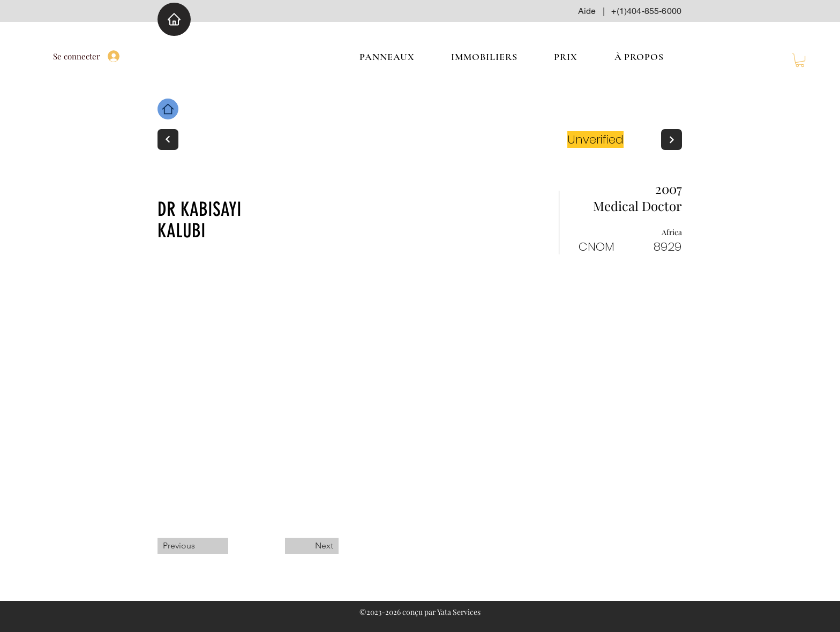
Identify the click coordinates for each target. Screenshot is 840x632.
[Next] (168, 140)
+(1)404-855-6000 (646, 11)
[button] (800, 60)
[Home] (174, 19)
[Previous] (193, 546)
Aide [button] (587, 11)
